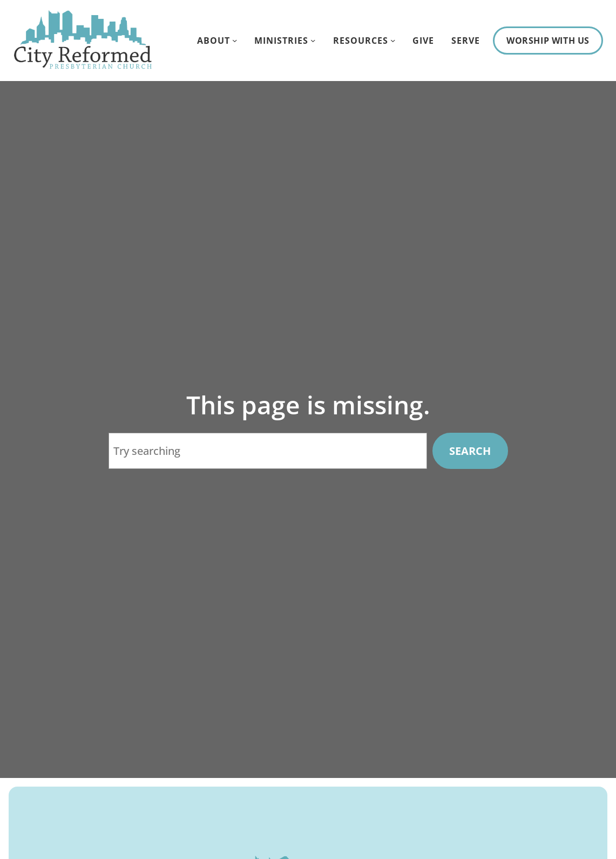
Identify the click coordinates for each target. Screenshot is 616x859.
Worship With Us (548, 40)
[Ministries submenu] (313, 40)
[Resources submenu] (393, 40)
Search (470, 451)
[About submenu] (235, 40)
